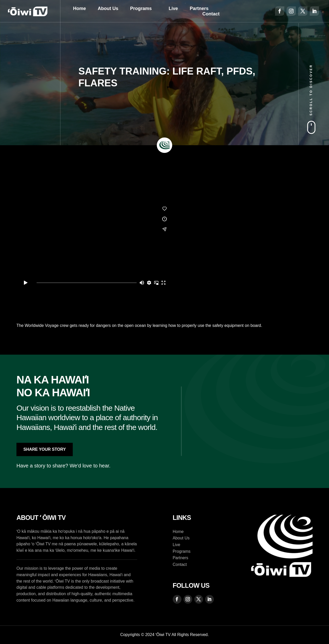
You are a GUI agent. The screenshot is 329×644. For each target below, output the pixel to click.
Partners (199, 8)
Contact (211, 14)
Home (79, 8)
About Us (108, 8)
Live (173, 8)
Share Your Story (45, 449)
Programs (141, 8)
